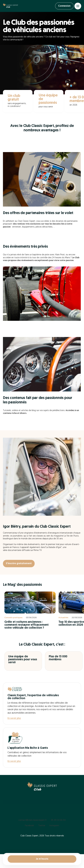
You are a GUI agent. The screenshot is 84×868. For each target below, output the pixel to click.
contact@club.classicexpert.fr (32, 820)
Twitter (42, 826)
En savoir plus (14, 718)
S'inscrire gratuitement (19, 564)
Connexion (64, 6)
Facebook (29, 826)
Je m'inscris (42, 859)
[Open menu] (78, 6)
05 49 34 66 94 (58, 820)
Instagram (54, 826)
